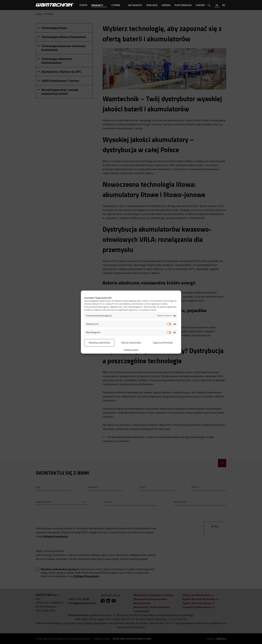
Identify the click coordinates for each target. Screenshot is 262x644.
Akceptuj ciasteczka (99, 343)
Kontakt (201, 5)
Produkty (97, 5)
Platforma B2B (183, 5)
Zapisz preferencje (163, 343)
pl (217, 5)
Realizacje (152, 5)
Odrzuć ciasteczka (131, 343)
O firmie (116, 5)
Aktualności (135, 5)
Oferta (83, 5)
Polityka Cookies (131, 350)
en (224, 5)
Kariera (166, 5)
